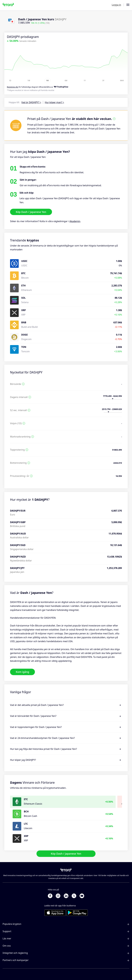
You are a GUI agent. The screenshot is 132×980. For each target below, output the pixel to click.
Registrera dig (13, 87)
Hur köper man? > (54, 102)
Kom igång (22, 672)
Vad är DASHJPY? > (31, 102)
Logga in (116, 5)
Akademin (75, 221)
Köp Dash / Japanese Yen (31, 212)
